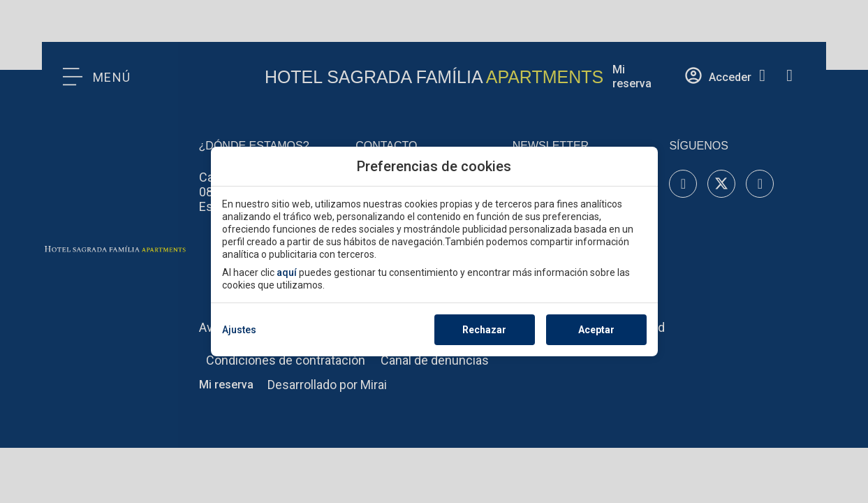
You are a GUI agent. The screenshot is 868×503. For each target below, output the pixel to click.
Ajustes (239, 330)
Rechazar (484, 330)
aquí (287, 272)
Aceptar (596, 330)
